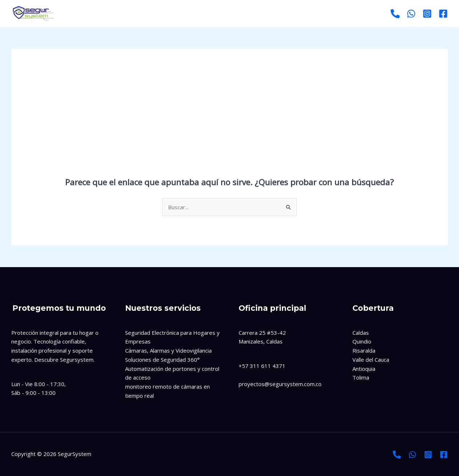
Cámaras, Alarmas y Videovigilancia (168, 350)
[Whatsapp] (411, 14)
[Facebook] (443, 14)
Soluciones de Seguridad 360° (162, 360)
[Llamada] (397, 455)
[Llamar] (395, 14)
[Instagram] (427, 14)
